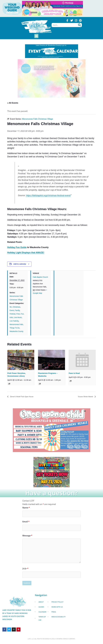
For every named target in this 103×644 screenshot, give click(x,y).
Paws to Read (74, 373)
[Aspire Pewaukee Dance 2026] (52, 12)
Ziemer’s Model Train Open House (25, 397)
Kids (11, 318)
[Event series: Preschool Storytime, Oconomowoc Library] (9, 384)
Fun (22, 314)
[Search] (79, 26)
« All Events (13, 103)
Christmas (16, 307)
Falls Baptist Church (40, 277)
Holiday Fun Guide (17, 247)
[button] (36, 36)
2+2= (25, 570)
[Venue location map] (69, 287)
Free (18, 314)
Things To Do (15, 328)
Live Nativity (14, 321)
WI (11, 307)
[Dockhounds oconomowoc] (52, 472)
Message (27, 537)
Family (17, 310)
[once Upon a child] (52, 430)
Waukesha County (16, 331)
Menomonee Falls (16, 325)
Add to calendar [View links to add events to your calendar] (20, 264)
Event (12, 310)
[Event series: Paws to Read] (71, 381)
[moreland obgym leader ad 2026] (52, 4)
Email (26, 522)
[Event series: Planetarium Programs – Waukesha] (40, 384)
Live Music (18, 318)
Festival (12, 314)
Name (26, 508)
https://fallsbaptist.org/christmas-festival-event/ (48, 196)
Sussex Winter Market (84, 397)
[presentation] (21, 360)
